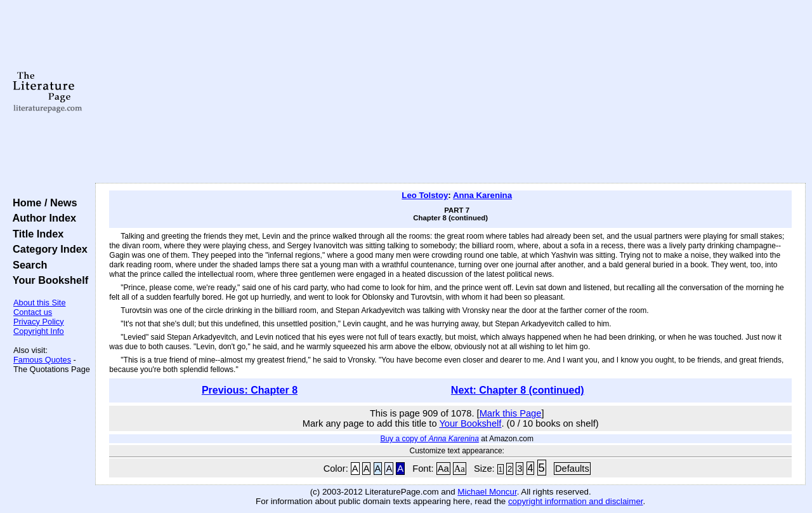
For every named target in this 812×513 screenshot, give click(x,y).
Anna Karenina (482, 195)
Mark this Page (511, 413)
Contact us (33, 312)
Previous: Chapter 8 (250, 390)
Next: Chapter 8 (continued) (518, 390)
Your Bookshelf (48, 280)
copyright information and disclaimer (576, 501)
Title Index (35, 234)
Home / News (42, 203)
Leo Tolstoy (425, 195)
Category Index (47, 249)
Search (27, 265)
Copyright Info (39, 331)
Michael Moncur (487, 492)
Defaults (572, 469)
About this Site (40, 303)
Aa (443, 469)
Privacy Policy (39, 322)
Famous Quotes (42, 360)
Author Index (42, 218)
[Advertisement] (451, 92)
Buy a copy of (429, 439)
